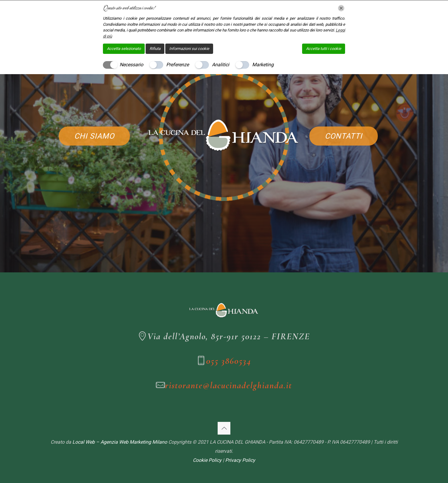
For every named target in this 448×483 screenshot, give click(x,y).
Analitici (221, 65)
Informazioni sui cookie (189, 49)
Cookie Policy (207, 460)
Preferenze (178, 65)
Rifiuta (155, 49)
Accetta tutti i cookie (324, 49)
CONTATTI (344, 136)
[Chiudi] (341, 8)
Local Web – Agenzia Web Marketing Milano (120, 442)
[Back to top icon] (224, 428)
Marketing (263, 65)
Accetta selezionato (124, 49)
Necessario (131, 65)
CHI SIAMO (94, 136)
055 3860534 (229, 361)
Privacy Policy (240, 460)
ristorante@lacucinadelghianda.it (229, 385)
